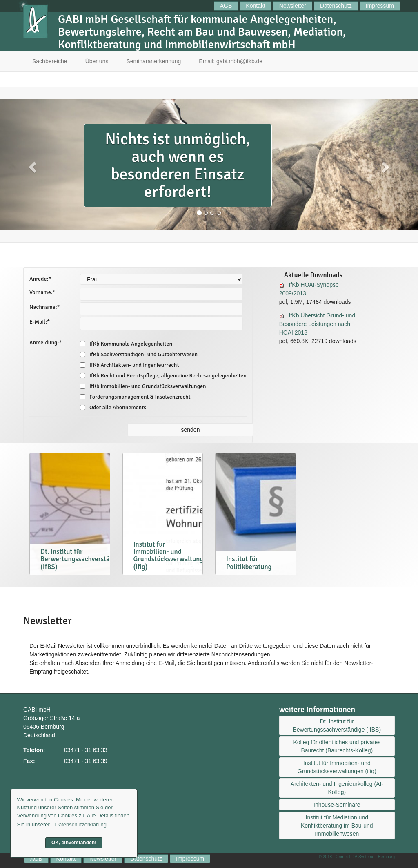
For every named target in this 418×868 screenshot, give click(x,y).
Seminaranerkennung (153, 61)
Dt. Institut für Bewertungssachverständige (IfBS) (337, 725)
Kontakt (255, 6)
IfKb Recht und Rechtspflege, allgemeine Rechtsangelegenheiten (163, 376)
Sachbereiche (50, 61)
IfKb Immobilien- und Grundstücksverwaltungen (143, 386)
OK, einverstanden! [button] (74, 843)
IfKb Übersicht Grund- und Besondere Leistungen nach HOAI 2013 (317, 324)
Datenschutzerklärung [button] (81, 824)
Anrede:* (40, 279)
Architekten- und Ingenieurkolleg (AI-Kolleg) (337, 788)
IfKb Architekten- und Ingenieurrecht (129, 365)
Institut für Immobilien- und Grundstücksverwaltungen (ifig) (337, 767)
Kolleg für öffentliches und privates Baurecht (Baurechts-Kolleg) (337, 746)
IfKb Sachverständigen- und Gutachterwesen (139, 354)
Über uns (97, 61)
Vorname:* (42, 292)
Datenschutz (336, 6)
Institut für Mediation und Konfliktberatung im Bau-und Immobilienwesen (337, 826)
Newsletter (293, 6)
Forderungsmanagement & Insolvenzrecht (135, 397)
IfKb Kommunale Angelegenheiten (126, 344)
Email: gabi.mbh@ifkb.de (231, 61)
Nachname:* (45, 307)
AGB (226, 6)
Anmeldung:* (46, 343)
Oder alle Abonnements (113, 407)
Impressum (380, 6)
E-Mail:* (40, 322)
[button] (31, 165)
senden (191, 430)
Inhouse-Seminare (337, 805)
